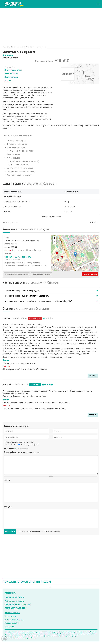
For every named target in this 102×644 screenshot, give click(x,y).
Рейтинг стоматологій (14, 597)
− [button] (55, 242)
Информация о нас (13, 70)
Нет (16, 445)
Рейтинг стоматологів (14, 601)
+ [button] (55, 238)
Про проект (10, 626)
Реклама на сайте (12, 613)
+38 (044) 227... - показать (27, 258)
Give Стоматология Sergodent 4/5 (25, 448)
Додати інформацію (14, 619)
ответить (93, 376)
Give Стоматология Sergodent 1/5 (19, 448)
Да (9, 445)
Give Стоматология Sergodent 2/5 (21, 448)
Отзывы (8, 80)
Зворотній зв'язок (13, 623)
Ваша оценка (9, 449)
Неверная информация (41, 274)
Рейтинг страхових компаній (17, 604)
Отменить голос (17, 448)
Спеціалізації (10, 616)
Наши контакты (11, 77)
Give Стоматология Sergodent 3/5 (23, 448)
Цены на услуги (11, 73)
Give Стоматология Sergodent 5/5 (27, 448)
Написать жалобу (90, 274)
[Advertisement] (51, 25)
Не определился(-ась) (30, 445)
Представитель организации (17, 274)
